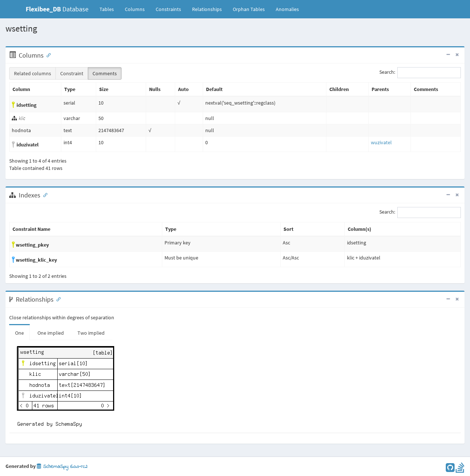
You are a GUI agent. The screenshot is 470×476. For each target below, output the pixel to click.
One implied (51, 333)
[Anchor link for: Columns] (47, 55)
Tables (109, 9)
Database (57, 9)
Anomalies (287, 9)
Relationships (207, 9)
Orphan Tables (249, 9)
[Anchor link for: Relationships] (57, 299)
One (19, 333)
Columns (135, 9)
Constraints (168, 9)
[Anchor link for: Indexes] (44, 195)
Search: (420, 73)
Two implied (91, 333)
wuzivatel (381, 142)
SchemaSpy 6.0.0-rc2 (62, 467)
